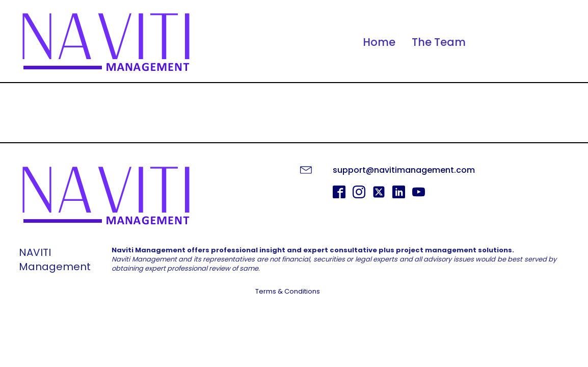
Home (379, 42)
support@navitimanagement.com (404, 170)
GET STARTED (294, 318)
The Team (439, 42)
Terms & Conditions (288, 292)
